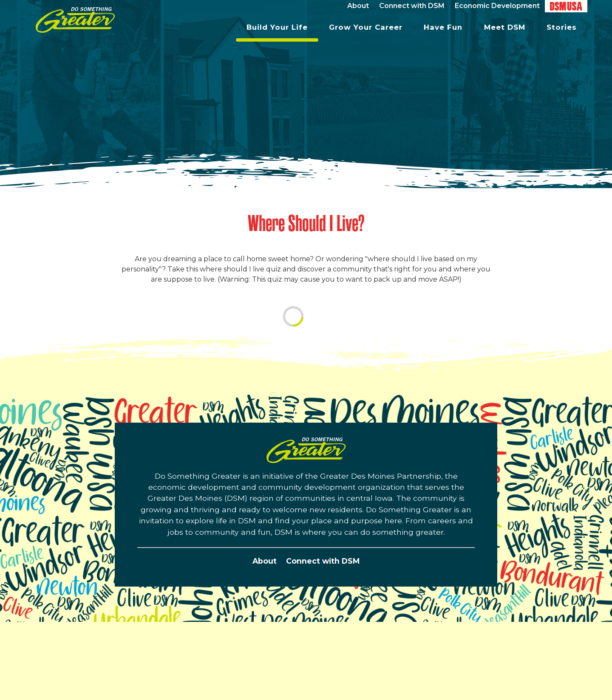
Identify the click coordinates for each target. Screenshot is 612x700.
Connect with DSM (323, 561)
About (265, 561)
